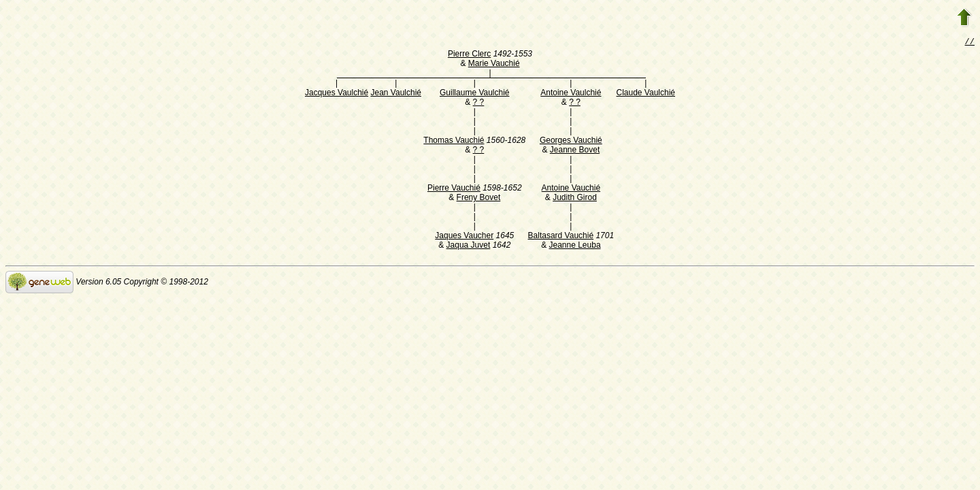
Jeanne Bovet (575, 151)
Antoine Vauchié (571, 189)
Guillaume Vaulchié (475, 94)
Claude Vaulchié (646, 94)
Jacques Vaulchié (337, 94)
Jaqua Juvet (469, 246)
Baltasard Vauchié (561, 237)
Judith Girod (575, 199)
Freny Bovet (479, 199)
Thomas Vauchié (454, 142)
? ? (479, 103)
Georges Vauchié (571, 142)
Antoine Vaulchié (571, 94)
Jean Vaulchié (396, 94)
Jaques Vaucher (464, 237)
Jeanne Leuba (574, 246)
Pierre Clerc (469, 55)
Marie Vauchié (494, 65)
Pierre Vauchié (454, 189)
